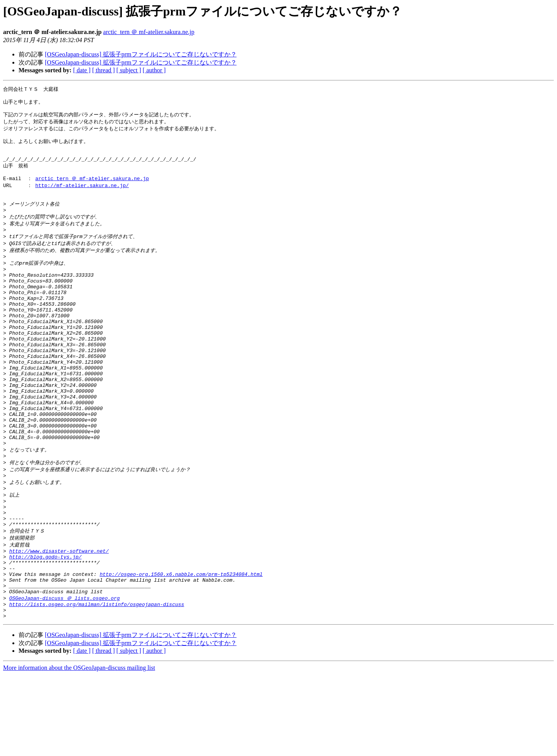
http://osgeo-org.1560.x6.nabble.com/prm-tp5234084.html (181, 648)
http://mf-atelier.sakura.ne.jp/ (82, 197)
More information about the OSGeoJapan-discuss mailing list (79, 749)
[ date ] (82, 70)
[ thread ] (103, 70)
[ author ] (154, 70)
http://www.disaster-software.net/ (59, 620)
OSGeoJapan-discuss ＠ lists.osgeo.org (65, 676)
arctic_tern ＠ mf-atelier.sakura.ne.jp (149, 32)
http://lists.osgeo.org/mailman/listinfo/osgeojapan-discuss (97, 683)
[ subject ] (129, 70)
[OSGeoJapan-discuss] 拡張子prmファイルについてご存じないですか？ (141, 54)
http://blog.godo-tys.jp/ (45, 627)
